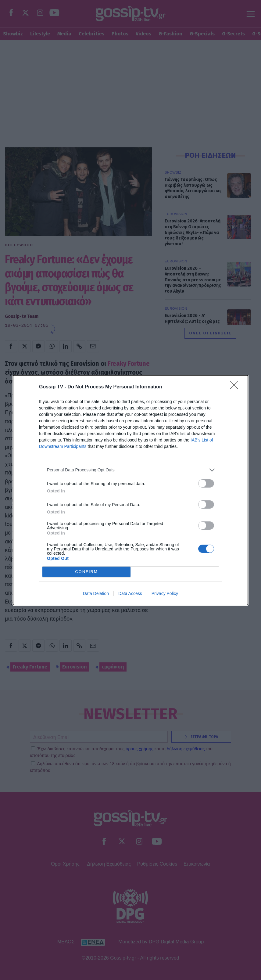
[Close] (236, 387)
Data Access (130, 593)
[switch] (206, 483)
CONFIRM (86, 572)
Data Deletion (96, 593)
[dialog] (130, 490)
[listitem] (130, 470)
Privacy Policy (165, 593)
